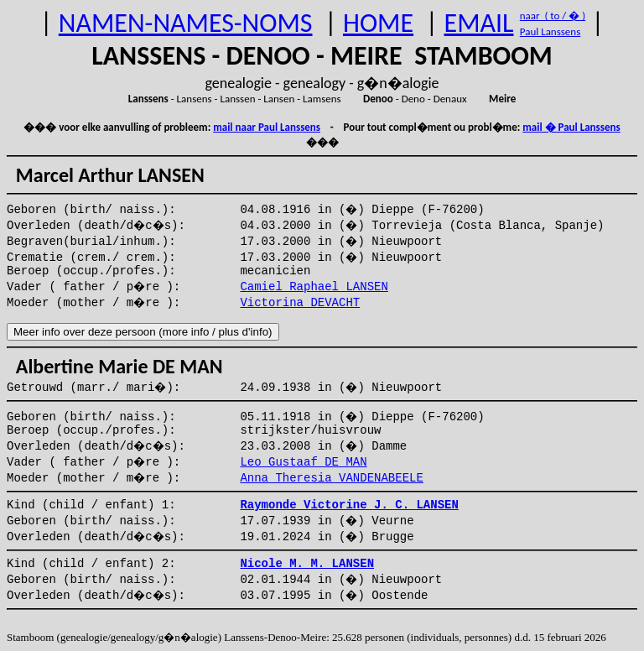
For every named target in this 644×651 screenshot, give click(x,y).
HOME (378, 23)
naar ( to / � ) (553, 16)
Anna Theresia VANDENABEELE (331, 478)
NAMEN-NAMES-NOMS (186, 23)
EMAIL (479, 23)
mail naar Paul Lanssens (267, 127)
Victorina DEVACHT (300, 303)
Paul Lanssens (551, 31)
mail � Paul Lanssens (571, 127)
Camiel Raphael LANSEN (314, 287)
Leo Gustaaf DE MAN (303, 462)
